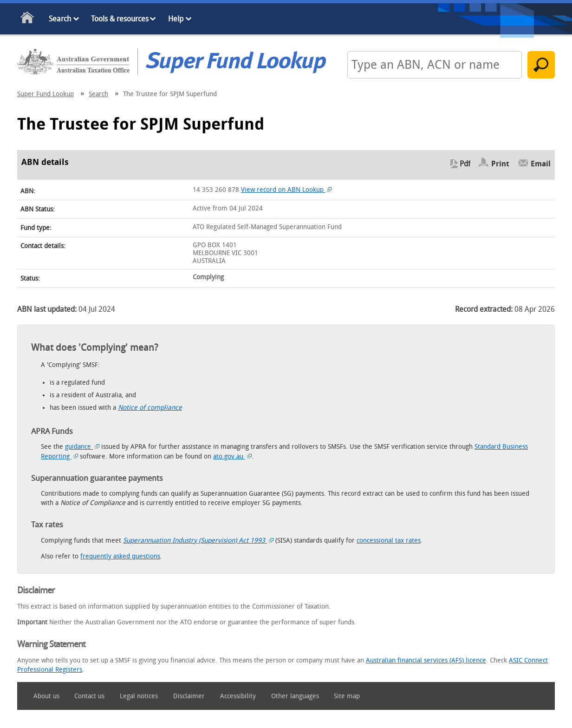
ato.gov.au (232, 456)
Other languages (295, 696)
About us (46, 696)
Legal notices (139, 696)
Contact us (89, 696)
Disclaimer (189, 696)
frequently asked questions (120, 556)
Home (28, 19)
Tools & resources (120, 19)
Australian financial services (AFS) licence (426, 660)
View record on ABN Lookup (286, 190)
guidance (82, 447)
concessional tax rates (389, 541)
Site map (347, 696)
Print (500, 164)
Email (541, 164)
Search (60, 19)
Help (176, 19)
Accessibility (238, 696)
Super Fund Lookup (45, 94)
